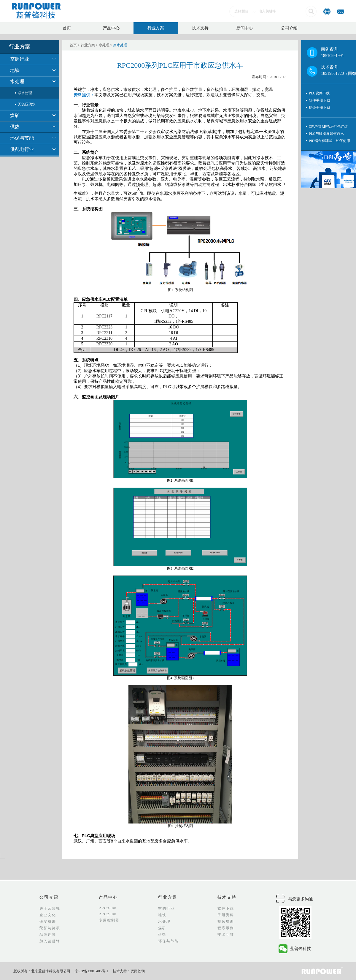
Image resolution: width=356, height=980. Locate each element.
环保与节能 (22, 138)
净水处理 (25, 93)
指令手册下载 (320, 108)
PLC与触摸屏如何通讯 (326, 134)
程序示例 (226, 928)
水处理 (17, 82)
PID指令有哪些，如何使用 (329, 141)
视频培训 (226, 921)
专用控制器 (109, 920)
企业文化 (48, 915)
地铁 (15, 70)
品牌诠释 (48, 935)
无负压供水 (27, 104)
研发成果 (48, 921)
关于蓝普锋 (50, 908)
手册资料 (226, 915)
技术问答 (226, 935)
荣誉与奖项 (50, 928)
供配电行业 (22, 149)
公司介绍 (289, 28)
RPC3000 (108, 908)
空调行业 (20, 59)
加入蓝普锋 (50, 941)
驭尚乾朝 (138, 971)
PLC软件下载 (319, 93)
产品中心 (111, 28)
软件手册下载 (320, 100)
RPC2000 (108, 914)
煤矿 (15, 115)
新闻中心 (245, 28)
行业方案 (156, 28)
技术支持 (200, 28)
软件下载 (226, 908)
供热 (15, 127)
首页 (67, 28)
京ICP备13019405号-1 (92, 971)
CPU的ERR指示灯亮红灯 (328, 127)
